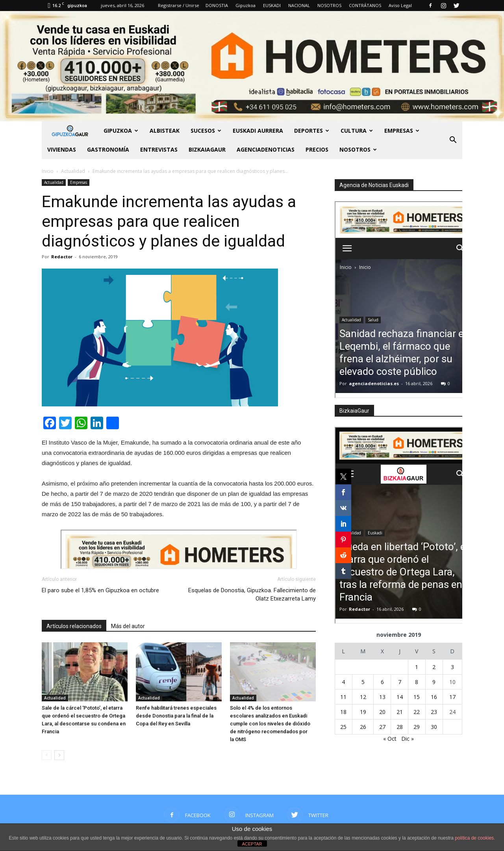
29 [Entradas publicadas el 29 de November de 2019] (417, 727)
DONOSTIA (217, 5)
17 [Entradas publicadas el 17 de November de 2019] (452, 697)
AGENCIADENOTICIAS (266, 149)
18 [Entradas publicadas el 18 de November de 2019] (343, 712)
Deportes (312, 131)
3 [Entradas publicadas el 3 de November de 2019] (452, 667)
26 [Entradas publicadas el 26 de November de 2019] (363, 727)
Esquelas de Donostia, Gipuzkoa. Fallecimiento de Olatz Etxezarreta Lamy (252, 594)
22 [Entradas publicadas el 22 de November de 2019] (417, 712)
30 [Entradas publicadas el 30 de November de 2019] (434, 727)
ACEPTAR (252, 844)
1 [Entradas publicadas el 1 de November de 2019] (417, 667)
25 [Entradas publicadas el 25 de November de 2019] (343, 727)
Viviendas (62, 149)
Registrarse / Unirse (179, 5)
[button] (453, 140)
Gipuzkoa (246, 5)
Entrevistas (159, 149)
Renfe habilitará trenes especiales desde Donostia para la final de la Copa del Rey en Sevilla (176, 716)
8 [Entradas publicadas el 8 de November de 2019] (417, 682)
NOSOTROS (329, 5)
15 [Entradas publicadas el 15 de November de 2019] (417, 697)
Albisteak (165, 131)
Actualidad (54, 182)
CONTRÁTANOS (365, 5)
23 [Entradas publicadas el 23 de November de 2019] (434, 712)
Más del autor (128, 626)
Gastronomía (108, 149)
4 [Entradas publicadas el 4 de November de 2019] (343, 682)
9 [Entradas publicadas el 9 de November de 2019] (434, 682)
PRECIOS (317, 149)
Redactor (62, 257)
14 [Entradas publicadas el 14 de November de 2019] (400, 697)
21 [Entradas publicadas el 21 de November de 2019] (400, 712)
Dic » (408, 739)
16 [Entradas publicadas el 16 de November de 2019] (434, 697)
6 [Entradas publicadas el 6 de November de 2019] (382, 682)
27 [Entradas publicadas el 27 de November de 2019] (382, 727)
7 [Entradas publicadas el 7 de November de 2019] (400, 682)
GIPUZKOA (121, 131)
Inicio (48, 171)
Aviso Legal (400, 5)
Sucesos (206, 131)
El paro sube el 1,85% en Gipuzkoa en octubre (100, 590)
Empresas (402, 131)
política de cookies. (475, 838)
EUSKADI (272, 5)
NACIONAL (299, 5)
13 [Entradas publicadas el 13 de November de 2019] (382, 697)
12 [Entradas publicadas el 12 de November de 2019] (363, 697)
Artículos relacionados (74, 626)
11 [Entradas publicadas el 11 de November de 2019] (343, 697)
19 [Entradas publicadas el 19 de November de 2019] (363, 712)
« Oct (390, 739)
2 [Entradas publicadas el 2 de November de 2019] (434, 667)
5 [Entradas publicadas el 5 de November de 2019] (363, 682)
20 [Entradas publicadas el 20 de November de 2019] (382, 712)
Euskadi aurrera (258, 131)
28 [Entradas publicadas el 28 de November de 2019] (400, 727)
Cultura (357, 131)
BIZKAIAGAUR (207, 149)
